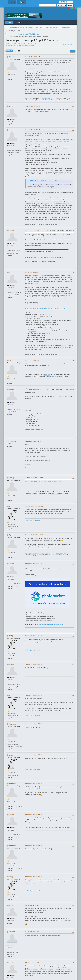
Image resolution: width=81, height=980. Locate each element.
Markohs (12, 724)
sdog (11, 506)
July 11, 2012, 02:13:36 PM (32, 231)
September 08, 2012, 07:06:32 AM (34, 506)
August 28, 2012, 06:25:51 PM (33, 441)
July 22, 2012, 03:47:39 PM (34, 389)
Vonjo (11, 106)
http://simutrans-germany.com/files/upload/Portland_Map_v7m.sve (46, 309)
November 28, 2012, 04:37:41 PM (34, 724)
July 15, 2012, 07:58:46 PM (32, 272)
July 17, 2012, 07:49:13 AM (32, 360)
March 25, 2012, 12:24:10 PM (33, 57)
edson (11, 231)
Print (73, 51)
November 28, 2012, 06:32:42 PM (34, 784)
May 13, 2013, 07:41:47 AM (32, 905)
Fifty (11, 130)
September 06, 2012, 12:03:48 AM (34, 478)
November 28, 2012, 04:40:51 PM (34, 755)
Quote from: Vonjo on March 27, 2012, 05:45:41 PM (43, 180)
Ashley (12, 57)
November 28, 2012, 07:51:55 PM (34, 815)
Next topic (71, 45)
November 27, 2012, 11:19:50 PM (34, 636)
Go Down (9, 51)
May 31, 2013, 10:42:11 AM (32, 962)
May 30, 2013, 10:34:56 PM (32, 932)
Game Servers (55, 100)
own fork (38, 521)
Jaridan (12, 932)
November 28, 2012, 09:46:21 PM (34, 877)
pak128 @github (30, 521)
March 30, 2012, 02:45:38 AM (33, 130)
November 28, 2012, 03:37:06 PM (34, 664)
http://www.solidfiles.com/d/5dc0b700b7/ (52, 624)
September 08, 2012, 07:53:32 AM (34, 535)
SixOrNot (48, 98)
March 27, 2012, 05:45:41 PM (33, 106)
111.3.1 (42, 414)
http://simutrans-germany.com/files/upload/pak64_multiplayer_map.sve (47, 250)
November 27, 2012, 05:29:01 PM (34, 564)
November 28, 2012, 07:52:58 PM (34, 846)
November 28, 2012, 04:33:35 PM (34, 695)
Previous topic (62, 45)
